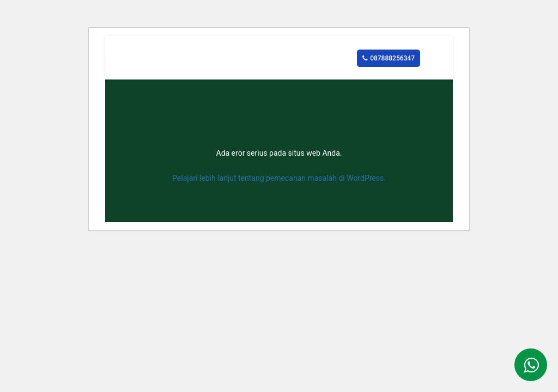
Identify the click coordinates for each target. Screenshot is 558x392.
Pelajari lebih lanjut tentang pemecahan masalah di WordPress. (279, 178)
